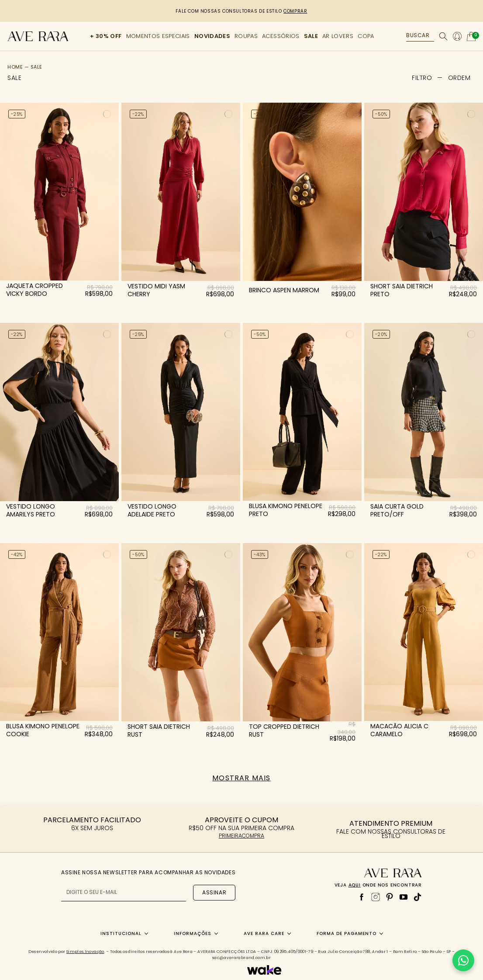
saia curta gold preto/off (397, 510)
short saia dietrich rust (159, 731)
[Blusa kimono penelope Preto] (302, 412)
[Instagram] (376, 897)
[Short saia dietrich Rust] (181, 632)
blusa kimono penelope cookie (43, 730)
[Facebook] (362, 897)
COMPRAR (295, 11)
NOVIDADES (212, 36)
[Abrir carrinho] (471, 36)
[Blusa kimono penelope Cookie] (59, 632)
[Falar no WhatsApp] (463, 960)
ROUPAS (246, 36)
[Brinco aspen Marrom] (302, 192)
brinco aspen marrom (284, 290)
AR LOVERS (338, 36)
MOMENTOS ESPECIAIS (158, 36)
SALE (311, 36)
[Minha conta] (457, 36)
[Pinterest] (390, 897)
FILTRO (422, 78)
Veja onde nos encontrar (378, 885)
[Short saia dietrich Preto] (424, 192)
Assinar (214, 892)
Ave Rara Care (264, 933)
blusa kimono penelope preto (286, 510)
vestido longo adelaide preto (152, 510)
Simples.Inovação (85, 952)
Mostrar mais (241, 778)
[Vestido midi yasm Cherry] (181, 192)
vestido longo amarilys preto (31, 510)
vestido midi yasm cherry (156, 290)
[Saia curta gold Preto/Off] (424, 412)
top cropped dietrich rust (284, 731)
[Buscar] (443, 36)
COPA (366, 36)
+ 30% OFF (106, 36)
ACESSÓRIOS (281, 36)
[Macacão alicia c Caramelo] (424, 632)
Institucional (121, 933)
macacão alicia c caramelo (399, 730)
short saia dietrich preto (402, 290)
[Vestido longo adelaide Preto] (181, 412)
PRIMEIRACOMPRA (241, 836)
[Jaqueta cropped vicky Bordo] (59, 192)
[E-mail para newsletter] (124, 892)
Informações (193, 933)
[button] (459, 78)
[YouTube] (404, 897)
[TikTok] (417, 897)
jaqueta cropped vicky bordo (34, 290)
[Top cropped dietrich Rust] (302, 632)
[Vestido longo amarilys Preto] (59, 412)
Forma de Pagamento (347, 933)
